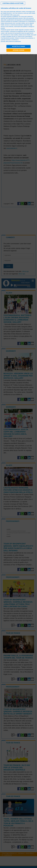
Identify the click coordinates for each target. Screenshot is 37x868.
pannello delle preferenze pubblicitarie (11, 41)
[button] (13, 3)
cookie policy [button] (16, 15)
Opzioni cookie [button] (18, 50)
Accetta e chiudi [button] (18, 46)
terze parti (24, 17)
